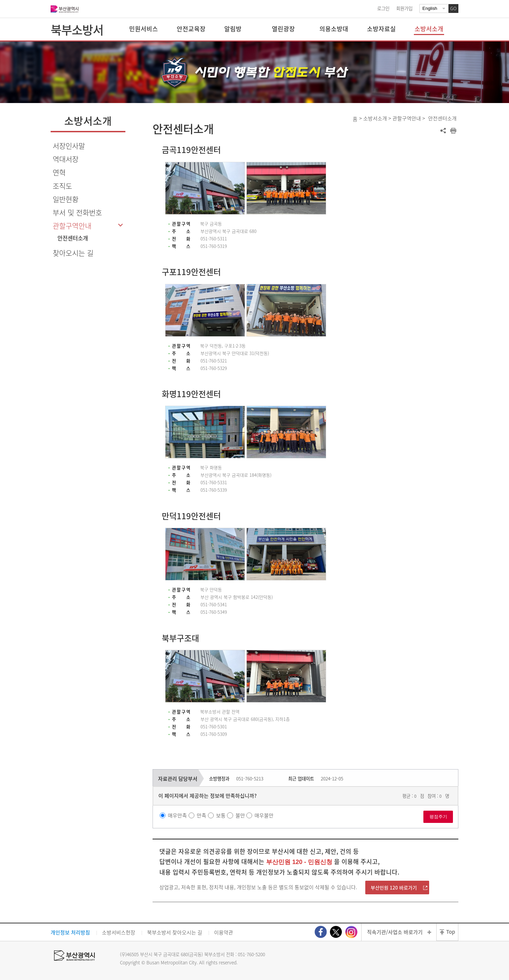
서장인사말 (69, 146)
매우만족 (177, 815)
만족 (201, 815)
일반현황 (66, 199)
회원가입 (404, 8)
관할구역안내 (72, 226)
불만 (240, 815)
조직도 (62, 186)
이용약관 (224, 932)
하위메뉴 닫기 (120, 225)
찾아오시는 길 (73, 253)
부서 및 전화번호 (77, 212)
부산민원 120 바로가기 (394, 888)
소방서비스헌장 (119, 932)
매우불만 (264, 815)
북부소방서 (77, 30)
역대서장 (66, 159)
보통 (221, 815)
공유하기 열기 (443, 131)
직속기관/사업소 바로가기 (395, 932)
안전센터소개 (73, 238)
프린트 (453, 131)
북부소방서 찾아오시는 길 (175, 932)
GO (453, 8)
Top (451, 932)
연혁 (59, 172)
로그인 (383, 8)
